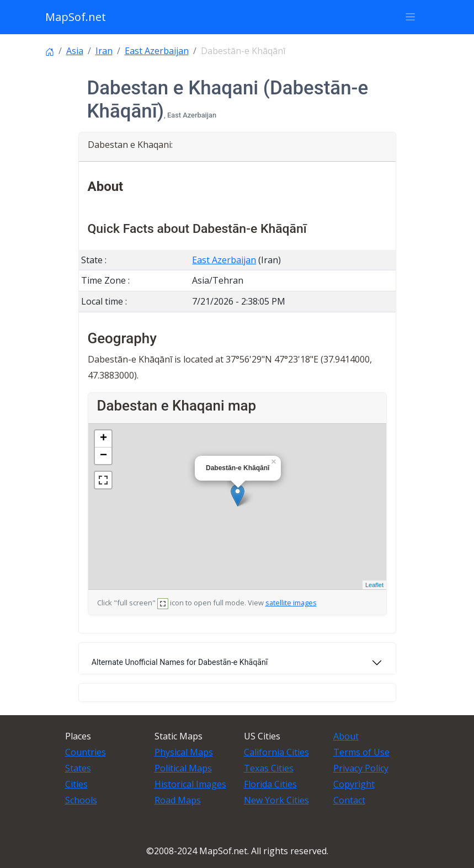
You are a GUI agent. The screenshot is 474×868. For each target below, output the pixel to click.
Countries (86, 752)
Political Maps (183, 768)
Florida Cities (270, 784)
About (346, 736)
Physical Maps (184, 752)
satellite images (291, 603)
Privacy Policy (361, 768)
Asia (75, 51)
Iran (104, 51)
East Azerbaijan (157, 51)
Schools (81, 800)
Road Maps (178, 800)
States (78, 768)
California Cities (276, 752)
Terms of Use (361, 752)
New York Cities (276, 800)
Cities (76, 784)
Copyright (354, 784)
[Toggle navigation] (411, 17)
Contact (349, 800)
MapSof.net (76, 17)
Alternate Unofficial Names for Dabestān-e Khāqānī (180, 662)
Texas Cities (269, 768)
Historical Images (190, 784)
